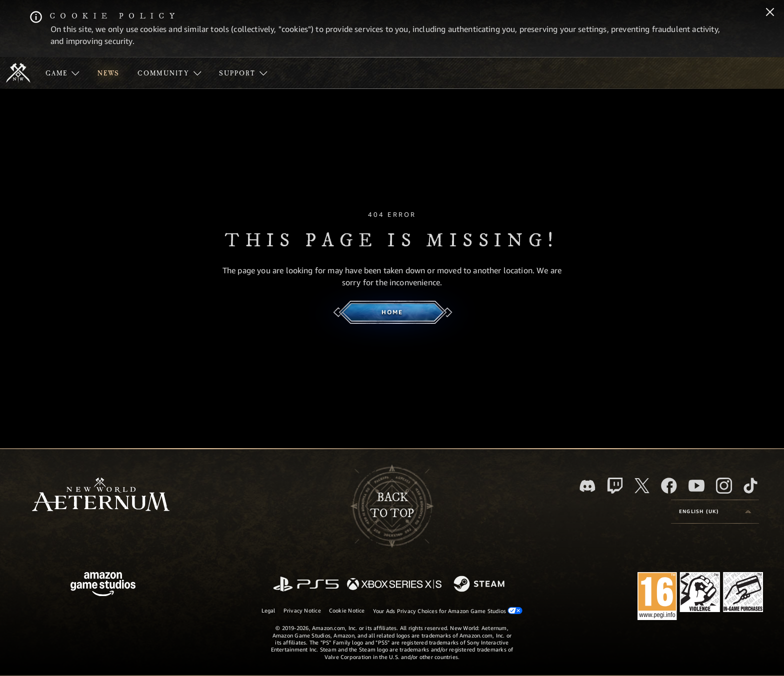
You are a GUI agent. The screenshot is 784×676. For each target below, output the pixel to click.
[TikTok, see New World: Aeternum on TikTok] (750, 486)
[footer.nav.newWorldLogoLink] (101, 495)
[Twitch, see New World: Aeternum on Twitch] (615, 486)
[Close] (770, 13)
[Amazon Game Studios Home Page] (103, 585)
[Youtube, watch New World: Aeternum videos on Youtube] (696, 486)
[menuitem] (62, 73)
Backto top (392, 506)
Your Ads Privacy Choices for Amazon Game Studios (448, 611)
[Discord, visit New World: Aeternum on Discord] (587, 486)
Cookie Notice (347, 610)
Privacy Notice (302, 610)
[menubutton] (715, 512)
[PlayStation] (306, 585)
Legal (268, 610)
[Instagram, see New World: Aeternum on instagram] (724, 486)
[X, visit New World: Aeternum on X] (642, 486)
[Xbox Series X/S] (394, 585)
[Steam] (480, 585)
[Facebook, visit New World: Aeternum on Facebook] (669, 486)
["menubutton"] (62, 73)
